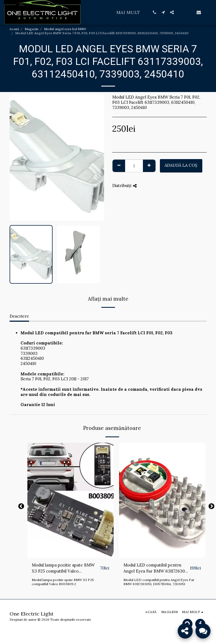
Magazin (31, 29)
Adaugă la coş (181, 165)
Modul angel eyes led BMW (65, 29)
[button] (154, 12)
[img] (70, 500)
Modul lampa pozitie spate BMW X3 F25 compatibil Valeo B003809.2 (63, 568)
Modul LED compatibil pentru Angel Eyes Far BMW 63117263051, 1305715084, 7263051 (156, 568)
